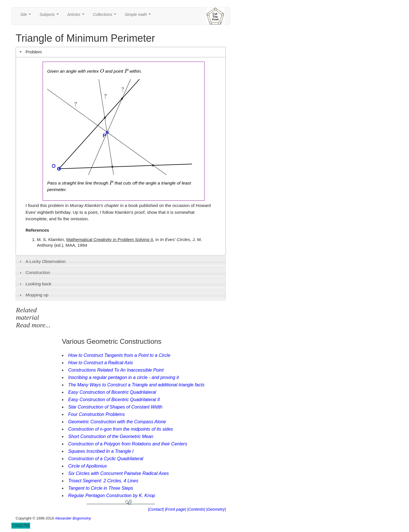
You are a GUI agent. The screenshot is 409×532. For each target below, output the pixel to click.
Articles (77, 16)
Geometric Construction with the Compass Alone (117, 422)
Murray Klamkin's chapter (94, 205)
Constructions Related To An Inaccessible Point (116, 370)
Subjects (50, 16)
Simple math (139, 16)
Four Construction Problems (96, 414)
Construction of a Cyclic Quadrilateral (106, 459)
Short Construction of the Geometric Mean (111, 436)
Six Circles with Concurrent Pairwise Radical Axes (118, 473)
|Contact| (156, 509)
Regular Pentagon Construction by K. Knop (112, 496)
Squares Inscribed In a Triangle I (101, 451)
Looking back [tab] (35, 284)
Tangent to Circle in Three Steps (101, 488)
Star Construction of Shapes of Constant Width (115, 407)
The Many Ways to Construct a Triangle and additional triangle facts (136, 385)
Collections (106, 16)
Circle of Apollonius (87, 466)
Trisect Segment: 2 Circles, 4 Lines (103, 481)
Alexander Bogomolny (73, 518)
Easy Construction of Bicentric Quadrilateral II (114, 400)
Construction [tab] (34, 272)
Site (27, 16)
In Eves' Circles (175, 239)
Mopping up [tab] (33, 295)
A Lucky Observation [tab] (42, 261)
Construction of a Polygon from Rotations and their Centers (128, 444)
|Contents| (196, 509)
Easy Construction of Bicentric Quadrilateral (112, 392)
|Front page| (175, 509)
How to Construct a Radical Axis (101, 363)
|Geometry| (216, 509)
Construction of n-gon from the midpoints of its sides (121, 429)
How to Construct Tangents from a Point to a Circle (119, 355)
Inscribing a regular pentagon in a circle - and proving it (124, 377)
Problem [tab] (30, 52)
